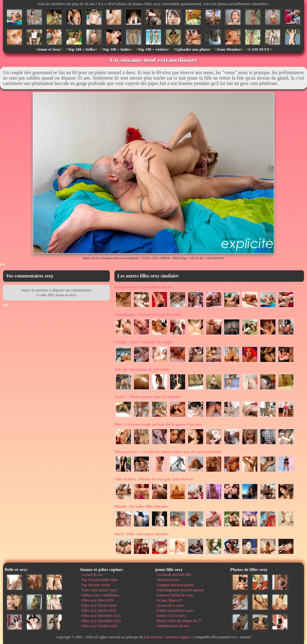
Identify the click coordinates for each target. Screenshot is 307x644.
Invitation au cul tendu (142, 369)
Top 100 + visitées (153, 49)
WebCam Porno (168, 580)
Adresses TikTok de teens (175, 595)
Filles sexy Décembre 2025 (101, 616)
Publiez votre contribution (100, 595)
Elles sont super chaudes (141, 534)
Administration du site (173, 626)
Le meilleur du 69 (143, 287)
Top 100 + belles (81, 49)
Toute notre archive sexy (99, 590)
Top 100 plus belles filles (99, 580)
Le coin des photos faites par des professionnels (168, 452)
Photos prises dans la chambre (148, 397)
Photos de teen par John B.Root (154, 479)
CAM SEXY (259, 49)
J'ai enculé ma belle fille (174, 575)
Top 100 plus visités (96, 585)
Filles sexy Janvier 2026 (99, 611)
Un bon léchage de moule (148, 314)
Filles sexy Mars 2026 (97, 600)
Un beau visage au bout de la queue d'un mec (158, 424)
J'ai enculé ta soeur (170, 605)
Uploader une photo (192, 49)
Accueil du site (92, 575)
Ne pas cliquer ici (169, 600)
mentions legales (178, 637)
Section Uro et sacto (171, 616)
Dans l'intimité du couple (144, 342)
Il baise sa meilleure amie (175, 611)
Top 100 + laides (116, 49)
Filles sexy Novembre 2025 (101, 621)
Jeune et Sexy (49, 49)
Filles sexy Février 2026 (99, 605)
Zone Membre (229, 49)
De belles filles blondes (141, 506)
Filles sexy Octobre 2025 (99, 626)
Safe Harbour (153, 637)
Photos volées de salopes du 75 (179, 621)
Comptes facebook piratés (175, 585)
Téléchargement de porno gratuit (180, 590)
